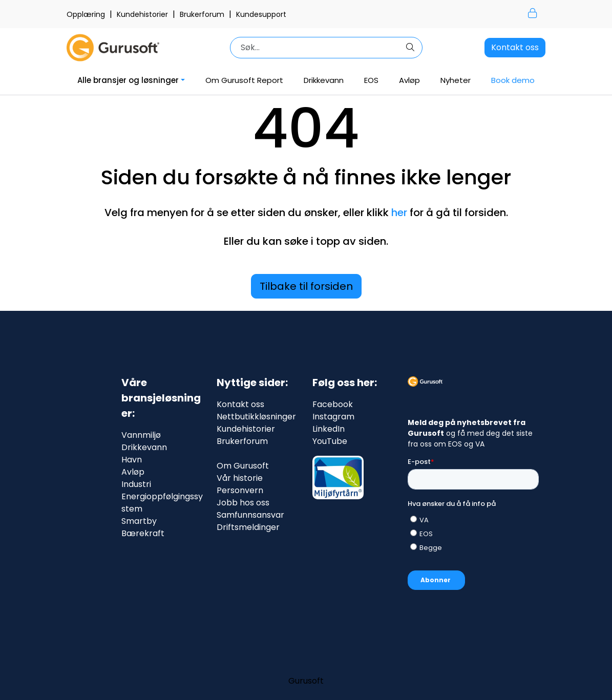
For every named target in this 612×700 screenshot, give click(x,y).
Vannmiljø (141, 435)
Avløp (409, 80)
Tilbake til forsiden (306, 286)
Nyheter (456, 80)
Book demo (513, 80)
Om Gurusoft (243, 466)
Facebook (333, 404)
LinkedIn (329, 429)
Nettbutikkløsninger (256, 417)
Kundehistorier (143, 14)
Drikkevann (324, 80)
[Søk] (317, 48)
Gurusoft (306, 681)
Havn (132, 460)
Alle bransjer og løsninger (128, 80)
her (399, 213)
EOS (371, 80)
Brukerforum (203, 14)
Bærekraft (143, 533)
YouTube (330, 441)
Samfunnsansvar (250, 515)
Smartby (139, 521)
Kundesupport (261, 14)
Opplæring (87, 14)
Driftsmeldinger (248, 527)
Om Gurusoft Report (244, 80)
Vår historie (240, 478)
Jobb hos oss (243, 503)
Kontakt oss (515, 47)
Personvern (240, 490)
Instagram (333, 417)
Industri (136, 484)
